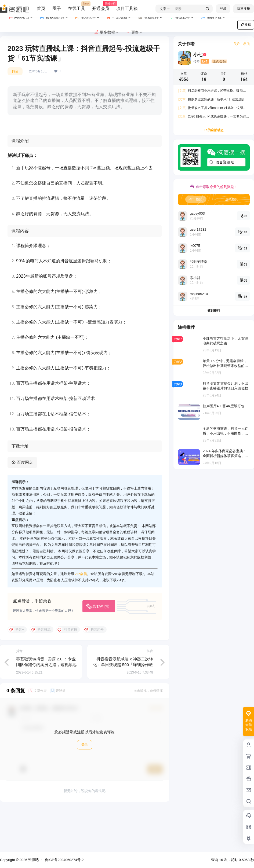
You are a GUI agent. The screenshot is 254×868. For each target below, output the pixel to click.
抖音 (15, 71)
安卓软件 (182, 18)
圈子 (57, 8)
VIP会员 (81, 616)
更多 (134, 32)
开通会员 (101, 6)
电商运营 (88, 18)
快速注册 (244, 9)
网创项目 (21, 18)
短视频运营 (54, 18)
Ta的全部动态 (214, 130)
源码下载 (213, 18)
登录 (223, 9)
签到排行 (214, 311)
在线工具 (77, 6)
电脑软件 (150, 18)
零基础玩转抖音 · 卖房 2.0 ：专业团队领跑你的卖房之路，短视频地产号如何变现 (46, 707)
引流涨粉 (119, 18)
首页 (41, 8)
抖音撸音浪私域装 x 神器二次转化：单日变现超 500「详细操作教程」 (123, 707)
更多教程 (107, 32)
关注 (235, 44)
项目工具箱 (127, 8)
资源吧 (33, 860)
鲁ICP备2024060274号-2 (64, 860)
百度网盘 (25, 504)
